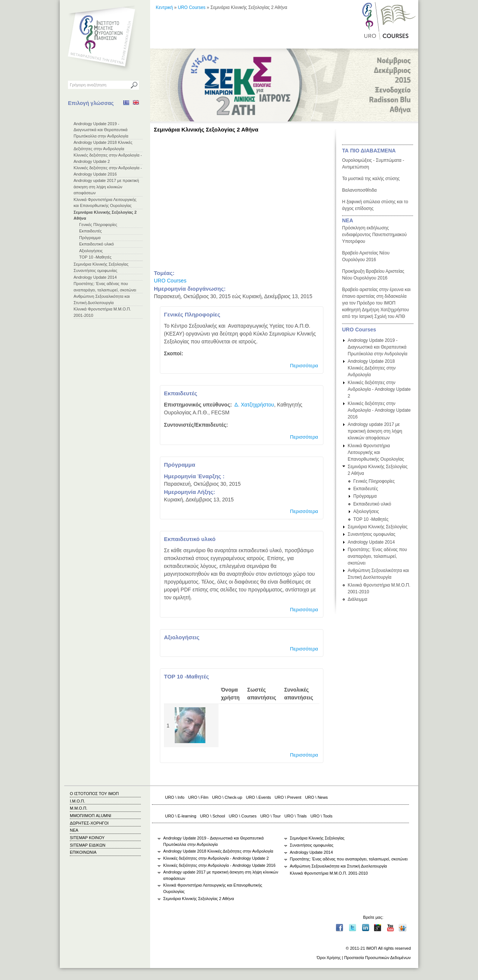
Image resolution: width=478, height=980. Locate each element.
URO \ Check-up (227, 797)
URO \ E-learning (181, 816)
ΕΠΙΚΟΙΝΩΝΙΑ (83, 852)
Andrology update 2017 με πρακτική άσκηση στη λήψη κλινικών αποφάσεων (106, 187)
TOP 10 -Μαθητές (95, 257)
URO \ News (316, 797)
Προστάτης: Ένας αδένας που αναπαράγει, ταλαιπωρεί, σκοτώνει (377, 556)
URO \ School (213, 816)
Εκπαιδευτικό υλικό (97, 244)
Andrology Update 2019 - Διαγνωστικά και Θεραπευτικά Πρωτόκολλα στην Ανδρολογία (101, 130)
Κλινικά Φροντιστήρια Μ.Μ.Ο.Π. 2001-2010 (329, 873)
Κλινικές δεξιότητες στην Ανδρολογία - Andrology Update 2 (379, 389)
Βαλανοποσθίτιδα (359, 190)
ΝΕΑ (348, 220)
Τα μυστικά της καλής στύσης (371, 179)
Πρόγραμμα (90, 238)
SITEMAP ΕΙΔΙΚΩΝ (88, 845)
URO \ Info (175, 797)
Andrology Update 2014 (95, 277)
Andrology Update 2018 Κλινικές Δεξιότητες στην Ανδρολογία (372, 368)
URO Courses (192, 7)
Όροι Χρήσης (329, 958)
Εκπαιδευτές (91, 231)
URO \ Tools (321, 816)
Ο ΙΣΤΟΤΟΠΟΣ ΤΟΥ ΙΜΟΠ (94, 794)
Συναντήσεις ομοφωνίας (95, 270)
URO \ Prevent (288, 797)
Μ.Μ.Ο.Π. (79, 808)
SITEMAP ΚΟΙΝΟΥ (87, 838)
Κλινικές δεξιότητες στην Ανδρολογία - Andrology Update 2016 (379, 410)
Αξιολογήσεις (91, 251)
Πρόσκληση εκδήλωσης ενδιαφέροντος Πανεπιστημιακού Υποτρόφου (374, 235)
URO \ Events (259, 797)
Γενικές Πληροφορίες (98, 225)
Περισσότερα (304, 366)
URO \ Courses (243, 816)
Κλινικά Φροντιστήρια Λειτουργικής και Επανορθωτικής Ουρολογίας (376, 452)
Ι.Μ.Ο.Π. (77, 801)
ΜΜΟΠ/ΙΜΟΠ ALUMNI (91, 816)
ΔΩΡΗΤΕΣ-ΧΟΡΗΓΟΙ (89, 823)
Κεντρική (164, 7)
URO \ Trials (296, 816)
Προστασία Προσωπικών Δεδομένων (377, 958)
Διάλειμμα (357, 599)
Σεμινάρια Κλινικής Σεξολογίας (101, 264)
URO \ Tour (271, 816)
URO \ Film (198, 797)
